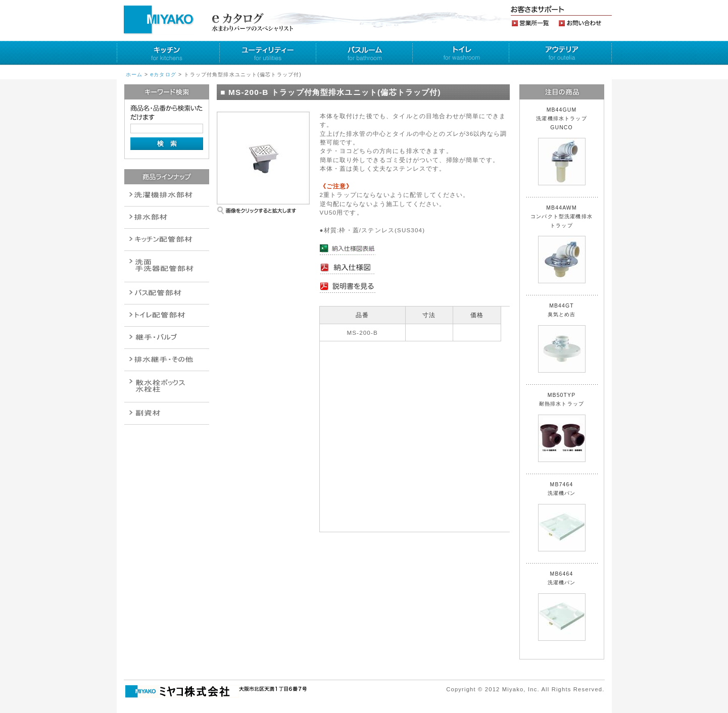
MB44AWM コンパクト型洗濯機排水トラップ (562, 244)
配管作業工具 (167, 338)
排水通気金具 (167, 195)
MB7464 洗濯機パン (562, 517)
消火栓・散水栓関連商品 (167, 387)
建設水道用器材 (167, 413)
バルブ (167, 293)
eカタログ (163, 74)
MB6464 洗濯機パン (562, 606)
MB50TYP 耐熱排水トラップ (562, 427)
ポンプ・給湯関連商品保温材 (167, 315)
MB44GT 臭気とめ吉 (562, 338)
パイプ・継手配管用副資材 (167, 240)
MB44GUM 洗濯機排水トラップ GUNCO (564, 146)
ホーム (134, 74)
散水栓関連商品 (167, 266)
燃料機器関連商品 (167, 360)
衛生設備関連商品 (167, 217)
